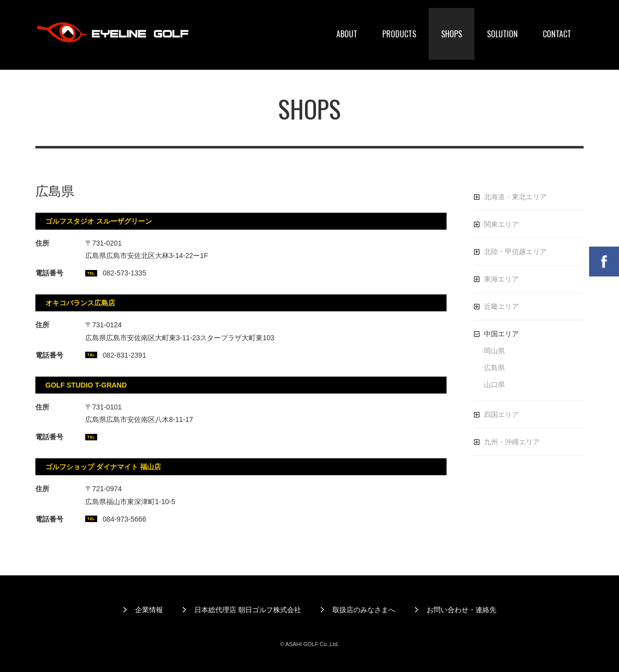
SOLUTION (502, 34)
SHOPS (452, 34)
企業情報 (149, 610)
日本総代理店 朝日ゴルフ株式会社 (248, 610)
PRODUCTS (399, 34)
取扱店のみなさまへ (364, 610)
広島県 (494, 368)
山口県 (494, 385)
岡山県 (494, 351)
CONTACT (557, 34)
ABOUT (347, 34)
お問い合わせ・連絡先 (462, 610)
